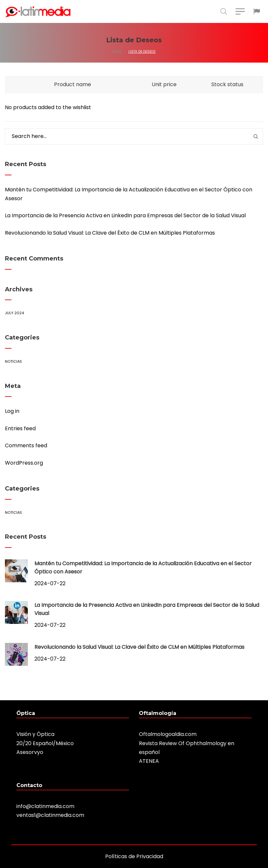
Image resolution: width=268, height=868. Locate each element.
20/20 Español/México (45, 743)
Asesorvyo (30, 752)
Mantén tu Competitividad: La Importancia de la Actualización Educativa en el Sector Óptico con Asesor (143, 568)
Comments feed (26, 445)
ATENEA (149, 761)
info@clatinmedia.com (45, 806)
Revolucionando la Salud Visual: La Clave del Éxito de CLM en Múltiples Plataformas (110, 233)
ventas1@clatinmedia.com (50, 815)
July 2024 (14, 313)
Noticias (13, 361)
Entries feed (20, 428)
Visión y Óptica (35, 734)
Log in (12, 411)
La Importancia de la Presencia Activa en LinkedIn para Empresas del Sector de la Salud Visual (125, 215)
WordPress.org (24, 463)
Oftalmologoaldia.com (168, 734)
